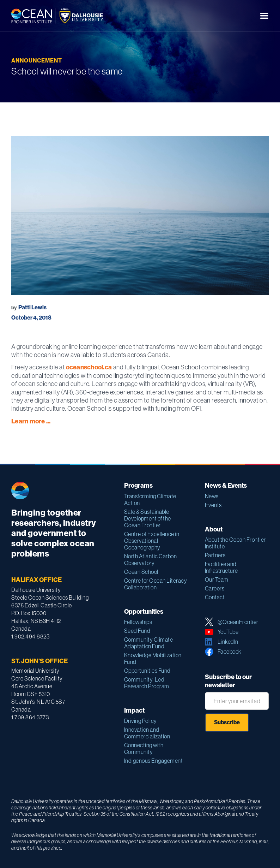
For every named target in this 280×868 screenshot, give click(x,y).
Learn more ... (31, 421)
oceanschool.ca (89, 367)
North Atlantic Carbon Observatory (151, 560)
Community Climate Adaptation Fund (149, 643)
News (212, 496)
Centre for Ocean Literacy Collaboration (156, 584)
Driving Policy (141, 721)
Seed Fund (137, 631)
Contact (215, 597)
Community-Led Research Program (147, 683)
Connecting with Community (144, 748)
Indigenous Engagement (154, 761)
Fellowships (138, 622)
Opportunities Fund (147, 671)
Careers (215, 588)
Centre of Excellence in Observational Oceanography (152, 541)
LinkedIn (228, 642)
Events (213, 505)
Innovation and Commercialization (147, 733)
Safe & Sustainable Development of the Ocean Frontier (148, 518)
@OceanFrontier (238, 622)
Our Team (217, 579)
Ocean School (141, 572)
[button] (264, 16)
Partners (215, 555)
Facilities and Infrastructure (221, 567)
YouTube (228, 632)
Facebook (230, 652)
